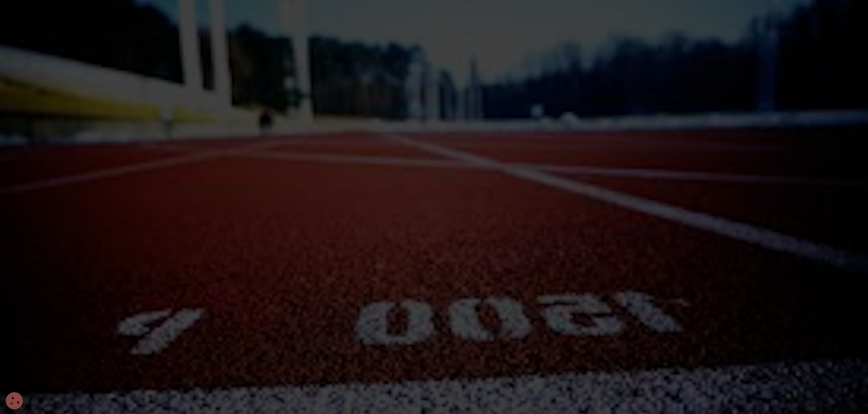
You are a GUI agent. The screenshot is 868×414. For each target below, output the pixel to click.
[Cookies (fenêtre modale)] (14, 401)
